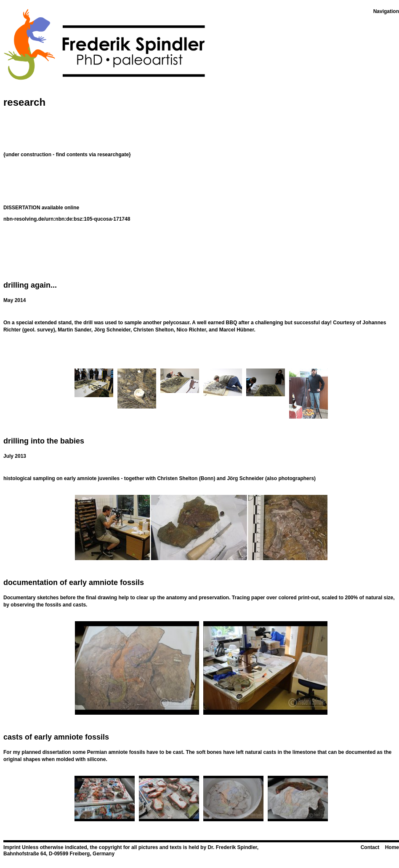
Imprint (12, 847)
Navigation (386, 11)
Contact (370, 847)
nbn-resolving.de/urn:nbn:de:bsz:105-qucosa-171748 (67, 219)
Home (392, 847)
